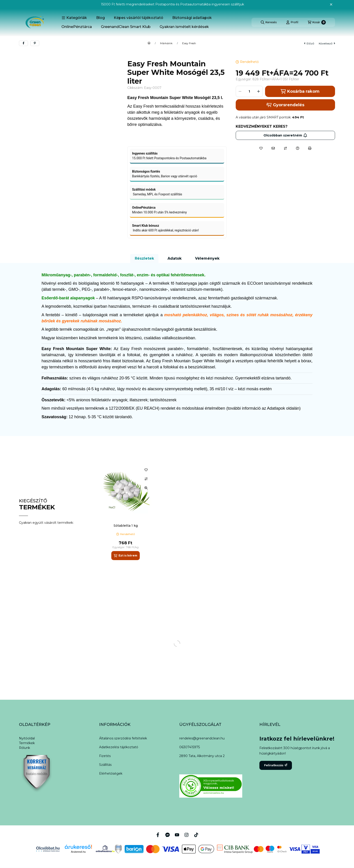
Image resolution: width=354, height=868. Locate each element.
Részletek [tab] (144, 258)
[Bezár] (331, 5)
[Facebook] (158, 835)
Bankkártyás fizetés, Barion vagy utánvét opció (165, 176)
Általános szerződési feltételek (123, 738)
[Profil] (292, 22)
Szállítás (105, 765)
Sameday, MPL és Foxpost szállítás (157, 194)
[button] (74, 18)
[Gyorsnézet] (146, 488)
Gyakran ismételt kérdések (184, 27)
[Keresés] (269, 22)
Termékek (27, 743)
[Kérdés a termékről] (298, 148)
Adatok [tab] (175, 258)
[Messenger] (167, 835)
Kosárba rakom (300, 91)
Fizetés (105, 756)
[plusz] (259, 91)
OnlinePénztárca (77, 27)
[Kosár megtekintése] (317, 22)
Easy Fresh (189, 43)
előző (309, 43)
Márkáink (166, 43)
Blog (100, 18)
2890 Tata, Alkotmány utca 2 (202, 756)
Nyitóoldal (27, 738)
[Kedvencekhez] (261, 148)
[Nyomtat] (310, 148)
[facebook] (23, 43)
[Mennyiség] (249, 91)
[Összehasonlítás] (285, 148)
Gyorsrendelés (285, 105)
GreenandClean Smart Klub (126, 27)
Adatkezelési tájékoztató (119, 747)
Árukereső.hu (78, 852)
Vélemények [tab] (207, 258)
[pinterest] (35, 43)
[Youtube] (177, 835)
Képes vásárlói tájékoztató (139, 18)
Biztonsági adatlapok (192, 18)
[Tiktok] (196, 835)
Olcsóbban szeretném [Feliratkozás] (285, 135)
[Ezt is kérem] (125, 556)
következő (327, 43)
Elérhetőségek (111, 773)
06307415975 (190, 747)
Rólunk (24, 748)
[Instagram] (186, 835)
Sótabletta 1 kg (126, 526)
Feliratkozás (276, 765)
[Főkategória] (149, 43)
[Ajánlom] (273, 148)
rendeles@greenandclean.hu (202, 738)
